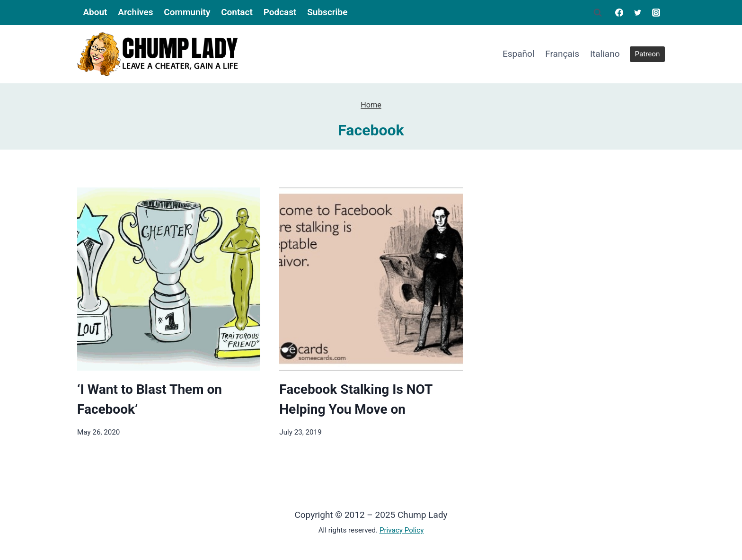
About (95, 12)
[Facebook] (619, 12)
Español (519, 54)
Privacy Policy (402, 530)
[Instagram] (656, 12)
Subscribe (327, 12)
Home (371, 105)
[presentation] (169, 279)
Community (187, 12)
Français (562, 54)
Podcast (280, 12)
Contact (237, 12)
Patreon (648, 54)
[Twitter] (638, 12)
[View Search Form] (598, 13)
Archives (135, 12)
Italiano (605, 54)
